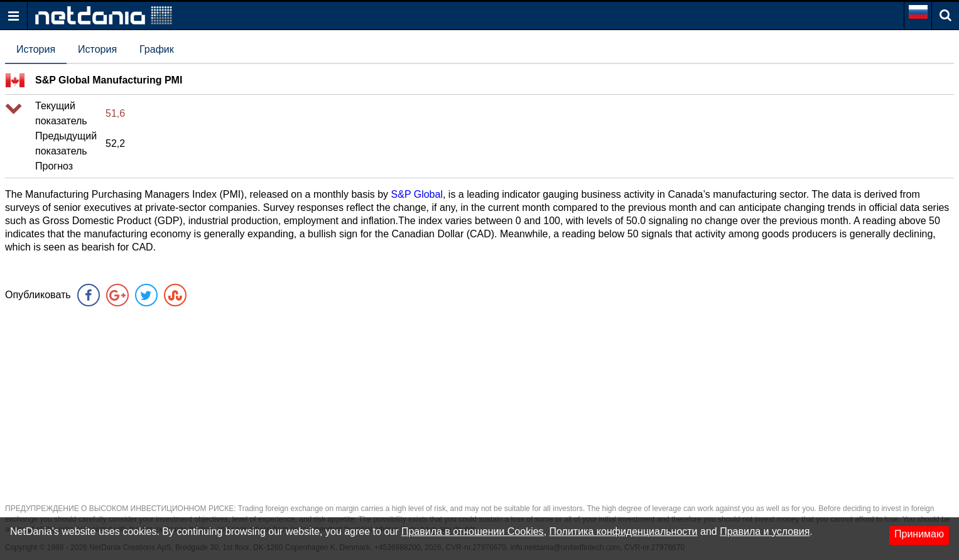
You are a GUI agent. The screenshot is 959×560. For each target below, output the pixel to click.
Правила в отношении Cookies (473, 531)
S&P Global (417, 194)
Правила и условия (765, 531)
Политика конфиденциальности (624, 531)
